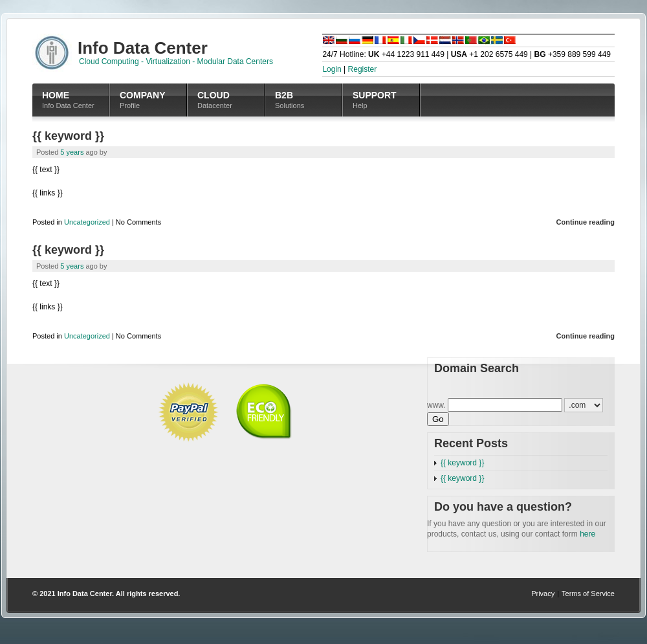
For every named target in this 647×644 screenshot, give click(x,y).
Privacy (543, 594)
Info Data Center (85, 594)
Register (363, 69)
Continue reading (586, 222)
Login (332, 69)
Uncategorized (87, 222)
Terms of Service (588, 594)
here (587, 534)
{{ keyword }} (68, 136)
